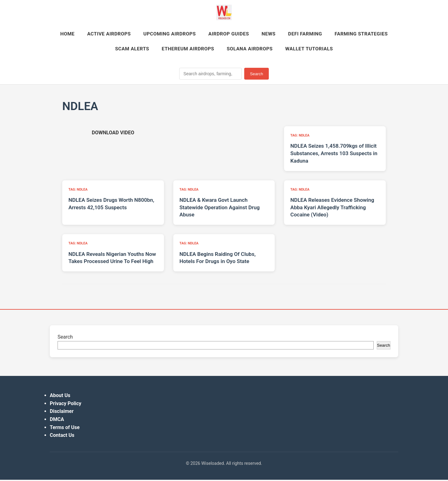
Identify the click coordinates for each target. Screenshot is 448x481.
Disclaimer (62, 413)
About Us (60, 397)
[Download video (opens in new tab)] (113, 134)
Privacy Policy (65, 405)
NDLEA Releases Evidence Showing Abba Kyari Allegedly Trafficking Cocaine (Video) (332, 209)
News (305, 34)
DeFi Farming (343, 34)
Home (95, 34)
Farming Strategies (104, 50)
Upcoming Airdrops (201, 34)
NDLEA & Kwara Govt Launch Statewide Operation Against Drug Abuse (220, 209)
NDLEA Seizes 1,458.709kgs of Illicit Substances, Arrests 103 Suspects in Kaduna (334, 155)
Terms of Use (65, 429)
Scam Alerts (162, 50)
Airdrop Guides (263, 34)
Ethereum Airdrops (221, 50)
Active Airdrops (138, 34)
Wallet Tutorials (347, 50)
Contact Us (62, 437)
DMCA (57, 421)
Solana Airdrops (285, 50)
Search (256, 75)
